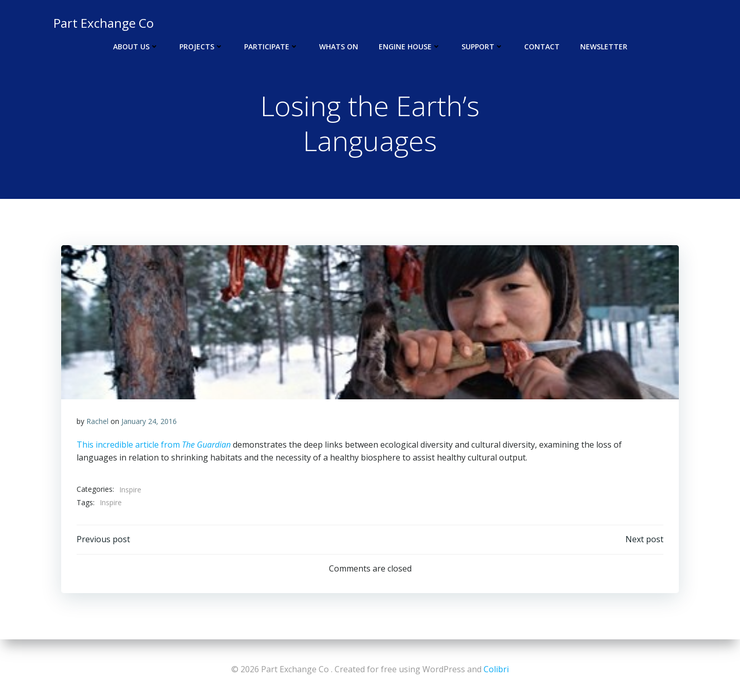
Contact (542, 47)
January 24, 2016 (149, 421)
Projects (201, 47)
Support (483, 47)
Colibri (496, 669)
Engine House (410, 47)
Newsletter (604, 47)
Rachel (97, 421)
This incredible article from (129, 445)
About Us (136, 47)
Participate (271, 47)
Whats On (339, 47)
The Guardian (206, 445)
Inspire (130, 490)
